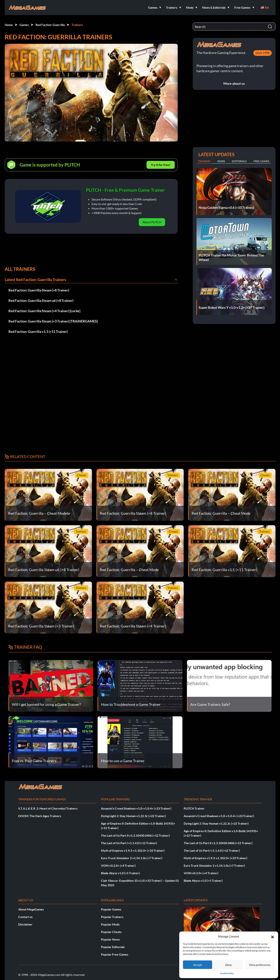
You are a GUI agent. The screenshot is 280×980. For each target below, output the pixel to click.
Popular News (110, 939)
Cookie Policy (227, 973)
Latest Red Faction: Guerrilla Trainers (35, 280)
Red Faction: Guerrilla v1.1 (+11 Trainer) (38, 331)
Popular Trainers (112, 917)
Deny (229, 965)
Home (9, 25)
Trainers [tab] (204, 161)
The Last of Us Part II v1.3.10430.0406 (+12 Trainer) (135, 835)
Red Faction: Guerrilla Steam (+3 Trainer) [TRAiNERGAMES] (53, 321)
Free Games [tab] (261, 161)
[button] (272, 936)
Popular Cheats (111, 932)
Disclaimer (25, 924)
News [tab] (221, 161)
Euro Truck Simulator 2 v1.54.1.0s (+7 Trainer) (132, 858)
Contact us (25, 917)
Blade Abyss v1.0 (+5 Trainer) (120, 873)
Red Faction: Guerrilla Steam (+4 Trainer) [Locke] (44, 311)
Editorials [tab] (239, 161)
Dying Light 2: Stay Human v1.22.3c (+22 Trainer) (133, 816)
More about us (234, 83)
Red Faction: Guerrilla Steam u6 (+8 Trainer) (41, 300)
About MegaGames (31, 909)
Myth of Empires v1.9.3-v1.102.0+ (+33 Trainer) (133, 850)
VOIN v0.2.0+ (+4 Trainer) (118, 865)
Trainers (77, 25)
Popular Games (111, 909)
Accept (198, 965)
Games (24, 25)
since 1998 (263, 53)
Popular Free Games (115, 954)
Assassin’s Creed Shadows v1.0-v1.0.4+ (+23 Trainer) (136, 808)
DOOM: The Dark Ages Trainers (40, 816)
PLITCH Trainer (194, 808)
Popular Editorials (113, 947)
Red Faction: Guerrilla (50, 25)
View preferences (260, 965)
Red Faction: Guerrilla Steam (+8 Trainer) (39, 290)
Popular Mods (110, 924)
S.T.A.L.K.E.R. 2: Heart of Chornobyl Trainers (48, 808)
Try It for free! (161, 165)
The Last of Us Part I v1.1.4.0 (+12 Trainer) (129, 843)
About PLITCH (152, 222)
